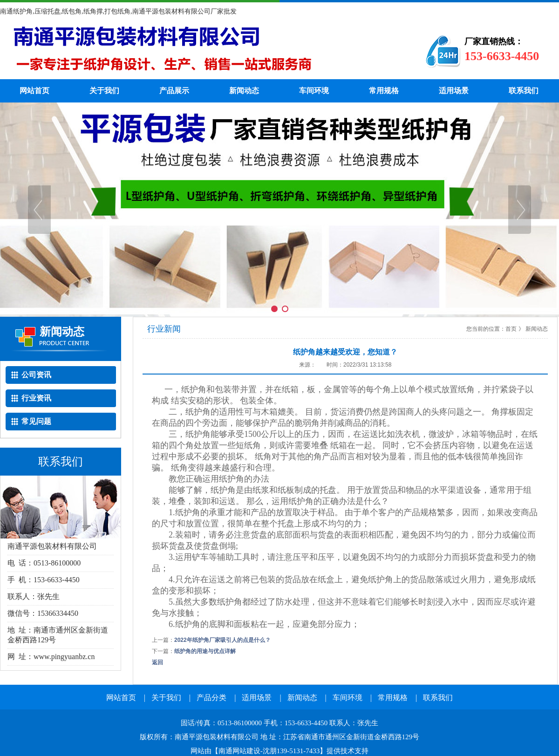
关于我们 (104, 91)
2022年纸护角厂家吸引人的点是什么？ (222, 640)
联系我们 (524, 91)
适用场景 (454, 91)
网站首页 (34, 91)
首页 (511, 329)
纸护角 (198, 51)
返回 (157, 662)
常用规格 (384, 91)
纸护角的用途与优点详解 (205, 651)
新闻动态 (244, 91)
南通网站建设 (239, 751)
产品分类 (211, 698)
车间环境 (314, 91)
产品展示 (174, 91)
